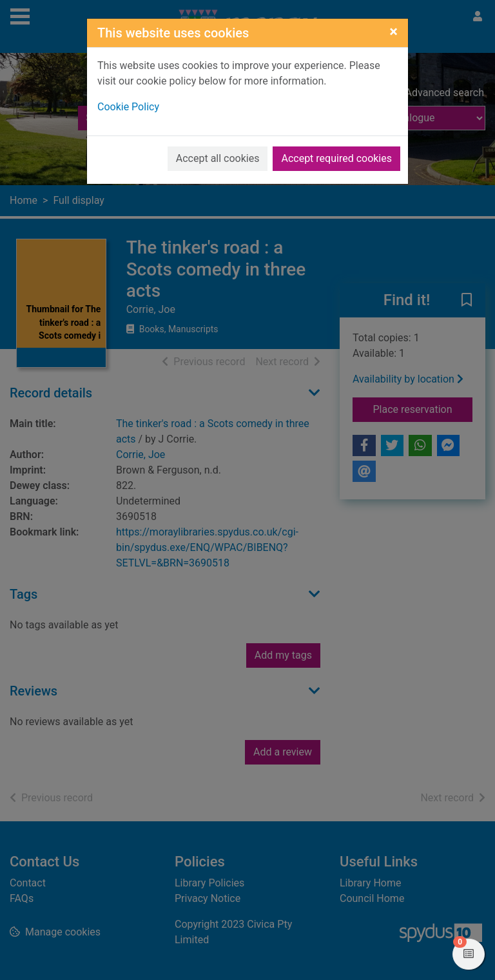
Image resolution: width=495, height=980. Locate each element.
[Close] (393, 32)
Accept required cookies (336, 158)
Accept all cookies (218, 158)
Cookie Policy (128, 107)
